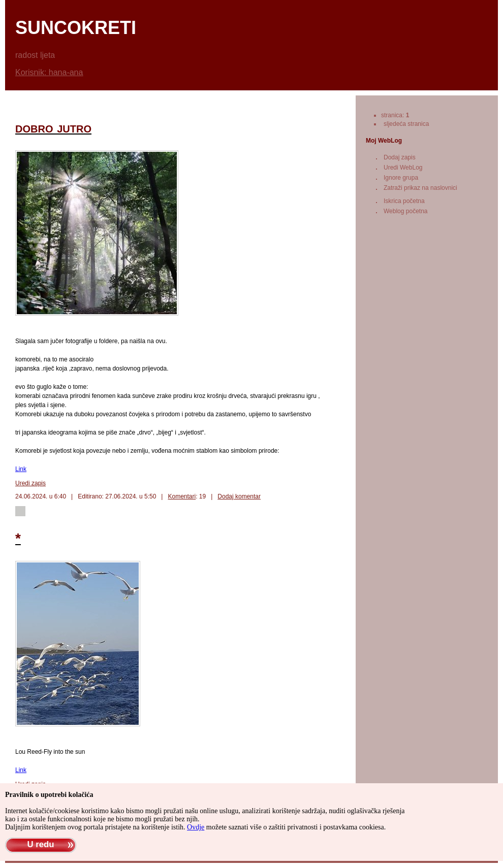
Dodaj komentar (239, 496)
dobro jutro (53, 128)
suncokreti (76, 28)
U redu (40, 844)
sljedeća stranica (406, 124)
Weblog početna (406, 211)
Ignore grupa (401, 178)
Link (21, 469)
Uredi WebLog (403, 168)
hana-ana (66, 72)
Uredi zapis (30, 483)
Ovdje (196, 827)
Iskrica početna (404, 201)
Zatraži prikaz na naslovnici (420, 188)
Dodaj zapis (400, 157)
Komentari (182, 496)
